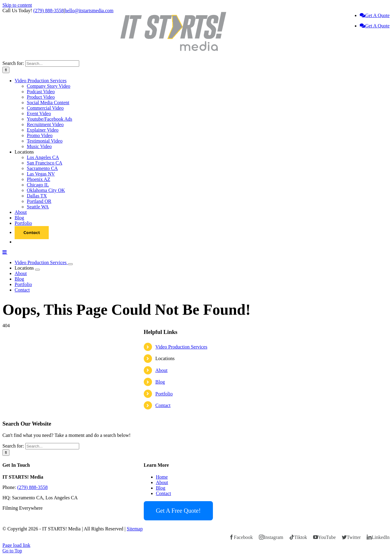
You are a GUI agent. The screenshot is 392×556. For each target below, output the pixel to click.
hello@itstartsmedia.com (89, 11)
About (161, 370)
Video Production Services (181, 347)
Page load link (16, 545)
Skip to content (17, 5)
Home (162, 477)
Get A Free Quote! (178, 511)
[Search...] (52, 64)
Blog (160, 382)
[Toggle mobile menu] (5, 252)
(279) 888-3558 (48, 11)
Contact (163, 405)
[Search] (6, 70)
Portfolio (164, 394)
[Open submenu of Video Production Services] (70, 264)
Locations (165, 358)
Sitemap (135, 529)
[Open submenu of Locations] (37, 270)
